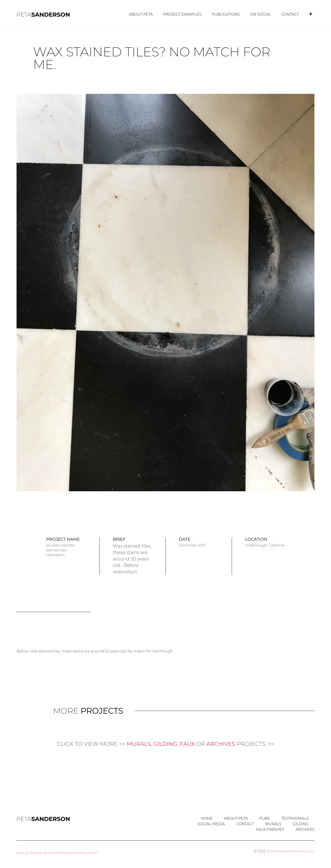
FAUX (188, 744)
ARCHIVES (221, 744)
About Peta (141, 14)
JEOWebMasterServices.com (290, 851)
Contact (290, 14)
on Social (260, 14)
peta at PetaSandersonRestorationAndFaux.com (57, 852)
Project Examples (182, 14)
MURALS (139, 744)
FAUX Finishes (270, 829)
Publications (226, 14)
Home (206, 818)
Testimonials (295, 818)
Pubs (264, 818)
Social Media (211, 824)
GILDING (165, 744)
